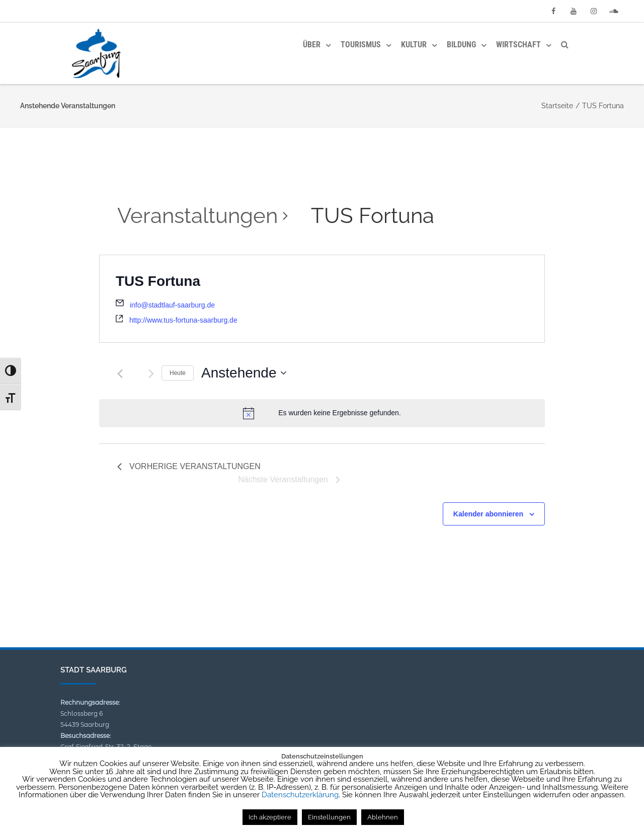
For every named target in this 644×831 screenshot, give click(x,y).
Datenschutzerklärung (300, 795)
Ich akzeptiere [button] (270, 817)
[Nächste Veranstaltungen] (151, 374)
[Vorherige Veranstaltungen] (120, 374)
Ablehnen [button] (383, 817)
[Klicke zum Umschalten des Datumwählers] (244, 373)
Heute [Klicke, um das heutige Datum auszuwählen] (178, 373)
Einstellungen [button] (329, 817)
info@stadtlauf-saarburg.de (172, 305)
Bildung (461, 45)
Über (312, 45)
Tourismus (361, 45)
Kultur (414, 45)
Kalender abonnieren (488, 514)
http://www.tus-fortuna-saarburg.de (183, 320)
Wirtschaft (518, 45)
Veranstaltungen (197, 216)
